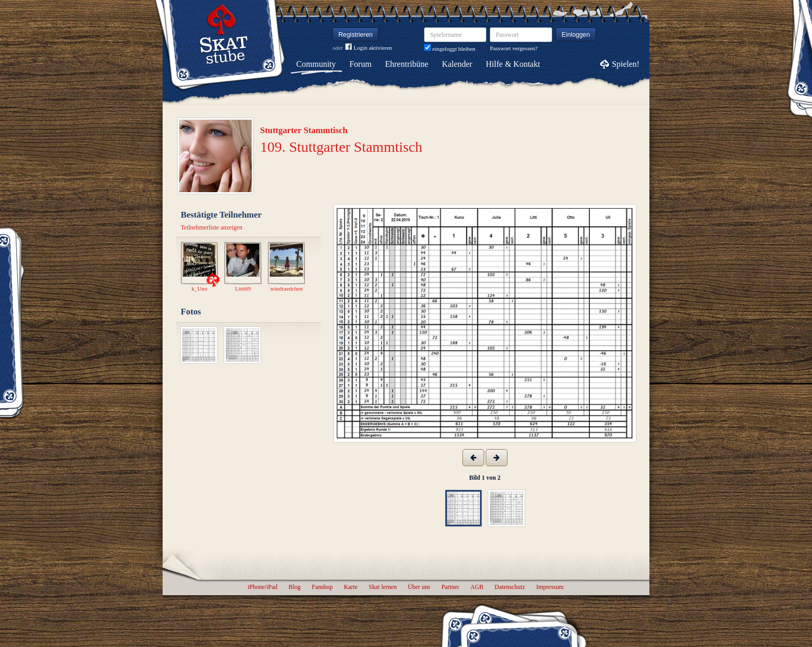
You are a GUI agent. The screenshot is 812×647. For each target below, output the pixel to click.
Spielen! (626, 64)
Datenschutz (510, 587)
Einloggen (576, 35)
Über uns (419, 587)
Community (316, 64)
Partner (450, 587)
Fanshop (322, 587)
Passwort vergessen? (514, 48)
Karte (351, 587)
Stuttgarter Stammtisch (304, 130)
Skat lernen (383, 587)
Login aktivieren (369, 48)
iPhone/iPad (262, 587)
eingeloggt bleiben (450, 49)
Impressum (550, 587)
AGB (477, 587)
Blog (294, 587)
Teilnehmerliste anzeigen (212, 227)
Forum (361, 64)
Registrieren (356, 35)
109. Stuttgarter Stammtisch (341, 147)
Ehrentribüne (407, 64)
